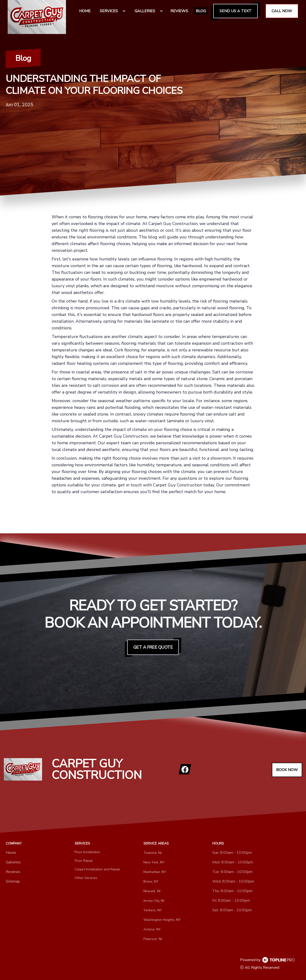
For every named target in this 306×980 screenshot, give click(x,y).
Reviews (13, 872)
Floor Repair (84, 861)
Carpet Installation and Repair (97, 869)
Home (11, 853)
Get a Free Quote (153, 647)
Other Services (86, 878)
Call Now (282, 11)
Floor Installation (87, 852)
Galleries (13, 862)
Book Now (287, 770)
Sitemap (13, 881)
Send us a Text (235, 11)
